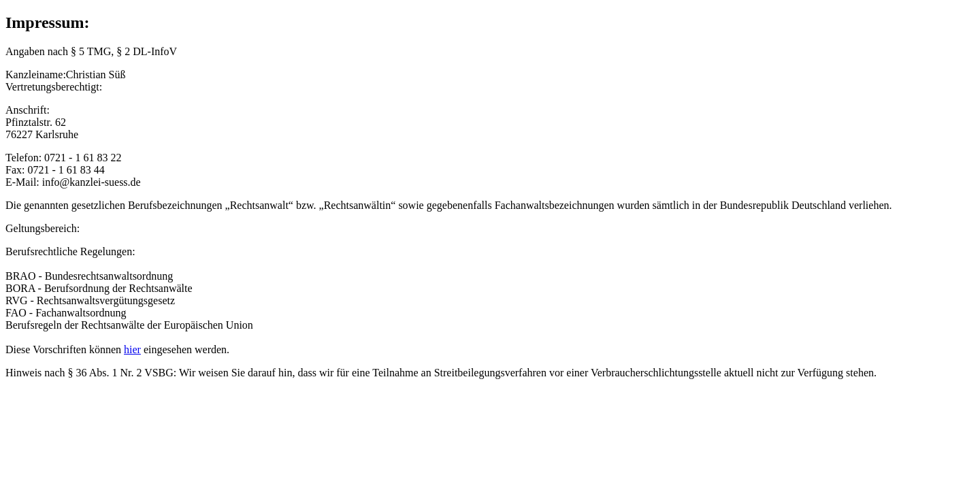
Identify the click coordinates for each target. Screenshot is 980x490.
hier (132, 349)
